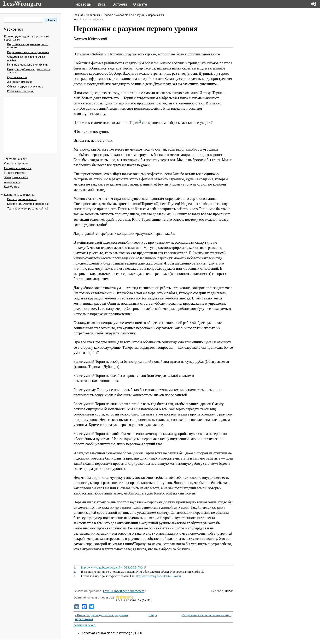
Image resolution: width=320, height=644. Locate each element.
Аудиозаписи (12, 182)
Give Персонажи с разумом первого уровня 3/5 (125, 597)
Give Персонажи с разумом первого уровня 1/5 (118, 597)
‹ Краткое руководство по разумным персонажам (101, 617)
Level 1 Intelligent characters (125, 591)
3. (75, 576)
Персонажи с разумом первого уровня (28, 46)
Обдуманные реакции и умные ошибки (26, 58)
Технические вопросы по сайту (28, 208)
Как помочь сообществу (19, 195)
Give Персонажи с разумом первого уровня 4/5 (128, 597)
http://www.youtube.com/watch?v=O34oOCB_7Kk (113, 567)
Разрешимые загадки (20, 91)
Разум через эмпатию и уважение (28, 52)
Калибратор (12, 187)
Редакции (98, 19)
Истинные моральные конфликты (28, 65)
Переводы (83, 4)
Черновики (13, 29)
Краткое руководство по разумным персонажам (26, 38)
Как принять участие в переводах (28, 204)
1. (75, 567)
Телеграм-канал (15, 159)
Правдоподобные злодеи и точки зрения (29, 71)
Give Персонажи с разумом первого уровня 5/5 (132, 597)
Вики (102, 4)
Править (87, 19)
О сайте (140, 4)
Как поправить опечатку (22, 199)
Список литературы (16, 163)
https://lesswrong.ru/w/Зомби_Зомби (158, 576)
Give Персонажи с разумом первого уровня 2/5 (121, 597)
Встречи (120, 4)
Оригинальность (17, 77)
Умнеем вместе (15, 173)
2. (75, 572)
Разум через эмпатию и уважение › (206, 615)
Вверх (152, 615)
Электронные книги (16, 177)
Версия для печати (85, 625)
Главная (78, 15)
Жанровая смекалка (20, 82)
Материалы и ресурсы (18, 168)
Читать (77, 19)
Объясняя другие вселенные (25, 86)
